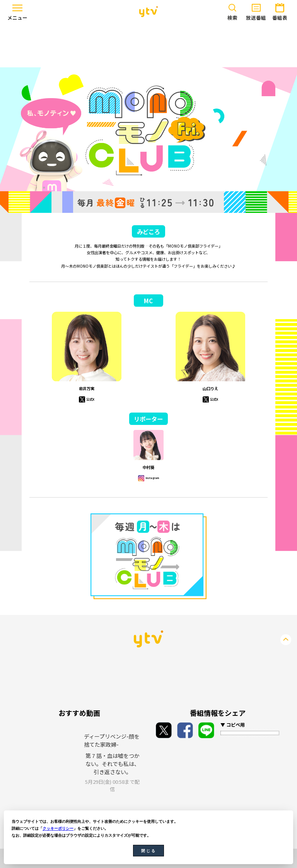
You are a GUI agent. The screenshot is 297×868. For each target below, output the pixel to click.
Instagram (152, 478)
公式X (90, 399)
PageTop (286, 640)
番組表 (280, 11)
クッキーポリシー (58, 828)
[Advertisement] (148, 45)
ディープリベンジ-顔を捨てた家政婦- (112, 740)
